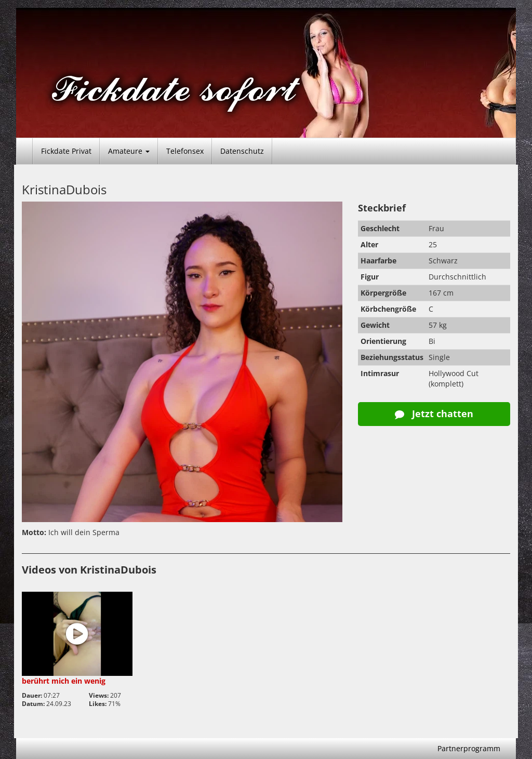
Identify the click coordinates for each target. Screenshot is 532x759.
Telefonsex (185, 151)
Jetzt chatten (434, 414)
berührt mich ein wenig (64, 681)
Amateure (129, 151)
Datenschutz (242, 151)
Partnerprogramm (469, 748)
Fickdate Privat (66, 151)
